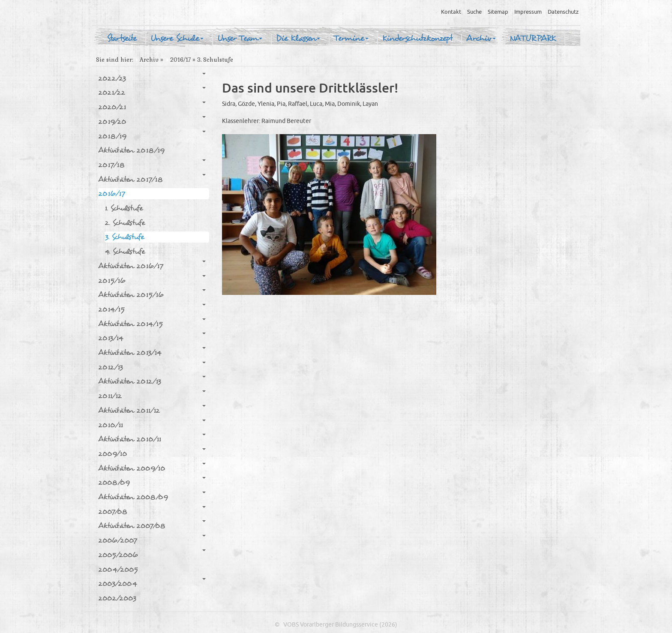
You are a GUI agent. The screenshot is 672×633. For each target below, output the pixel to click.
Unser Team (240, 39)
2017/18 (152, 165)
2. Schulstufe (125, 223)
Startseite (122, 39)
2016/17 (180, 60)
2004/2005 (118, 569)
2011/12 (152, 396)
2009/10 (152, 453)
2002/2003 (117, 598)
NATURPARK (533, 39)
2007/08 (152, 511)
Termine (351, 39)
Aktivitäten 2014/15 (152, 324)
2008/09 (152, 482)
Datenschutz (563, 12)
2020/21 (152, 107)
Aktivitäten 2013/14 (152, 352)
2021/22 (152, 92)
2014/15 (152, 309)
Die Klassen (298, 39)
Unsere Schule (177, 39)
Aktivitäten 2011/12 (152, 410)
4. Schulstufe (125, 251)
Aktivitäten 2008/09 (152, 497)
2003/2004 (152, 583)
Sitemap (498, 12)
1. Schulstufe (124, 208)
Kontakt (451, 12)
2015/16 (152, 280)
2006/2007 (152, 540)
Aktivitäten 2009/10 (152, 468)
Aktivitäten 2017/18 (152, 179)
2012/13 (152, 367)
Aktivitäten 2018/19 (131, 150)
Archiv (481, 39)
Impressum (528, 12)
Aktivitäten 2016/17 (152, 266)
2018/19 (152, 136)
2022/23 (152, 78)
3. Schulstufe (124, 237)
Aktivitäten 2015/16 (152, 294)
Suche (474, 12)
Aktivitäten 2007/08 (152, 525)
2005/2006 (152, 555)
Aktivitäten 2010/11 (152, 439)
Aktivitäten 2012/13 (152, 381)
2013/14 (152, 338)
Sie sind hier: (114, 60)
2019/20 (152, 121)
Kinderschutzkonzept (417, 39)
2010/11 (152, 425)
